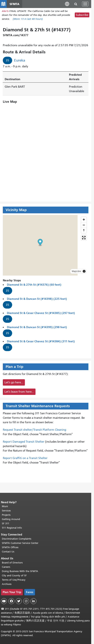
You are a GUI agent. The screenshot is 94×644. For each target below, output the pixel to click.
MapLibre (76, 271)
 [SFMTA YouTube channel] (4, 601)
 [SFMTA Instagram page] (26, 601)
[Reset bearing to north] (84, 230)
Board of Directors (12, 563)
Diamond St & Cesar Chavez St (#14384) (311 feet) (41, 341)
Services (6, 511)
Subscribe (82, 15)
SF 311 (6, 523)
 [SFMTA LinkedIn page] (33, 601)
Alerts (5, 11)
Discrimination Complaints (17, 539)
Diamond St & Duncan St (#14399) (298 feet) (37, 327)
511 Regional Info (12, 528)
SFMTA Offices (10, 547)
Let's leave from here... (19, 392)
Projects (6, 515)
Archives (7, 584)
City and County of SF (14, 575)
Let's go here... (14, 382)
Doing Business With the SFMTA (20, 571)
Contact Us (8, 552)
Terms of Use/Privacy (14, 580)
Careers (6, 567)
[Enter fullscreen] (84, 238)
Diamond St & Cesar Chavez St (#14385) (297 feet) (41, 313)
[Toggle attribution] (84, 271)
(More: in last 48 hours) (28, 19)
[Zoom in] (84, 220)
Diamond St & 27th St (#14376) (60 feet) (34, 285)
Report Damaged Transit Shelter (24, 442)
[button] (67, 4)
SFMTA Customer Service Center (20, 543)
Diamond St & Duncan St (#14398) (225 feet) (37, 299)
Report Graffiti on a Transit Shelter (25, 458)
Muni (5, 506)
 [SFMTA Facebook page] (11, 601)
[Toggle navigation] (85, 4)
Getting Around (11, 519)
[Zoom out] (84, 225)
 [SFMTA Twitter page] (19, 601)
